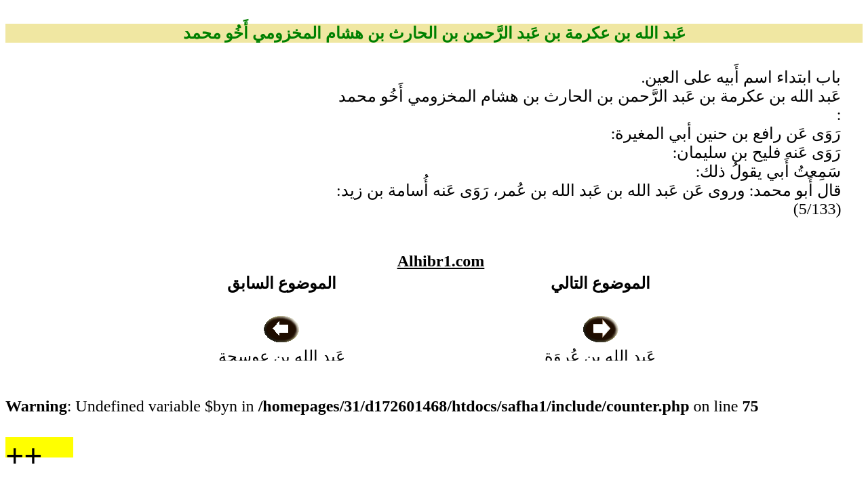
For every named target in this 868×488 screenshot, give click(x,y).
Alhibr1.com (441, 261)
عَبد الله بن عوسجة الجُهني (282, 357)
